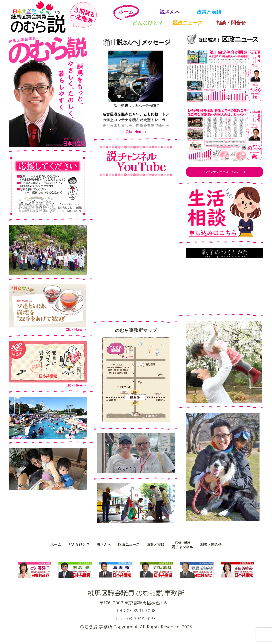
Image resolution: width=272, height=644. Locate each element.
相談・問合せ (231, 23)
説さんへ (170, 12)
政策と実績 (209, 12)
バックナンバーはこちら (221, 172)
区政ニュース (188, 23)
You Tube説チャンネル (182, 545)
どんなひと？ (148, 23)
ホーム (126, 12)
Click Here (74, 330)
